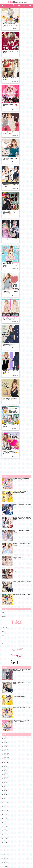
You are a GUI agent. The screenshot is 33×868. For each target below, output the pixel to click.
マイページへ (17, 850)
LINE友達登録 (16, 856)
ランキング (26, 847)
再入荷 (16, 847)
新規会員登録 (17, 853)
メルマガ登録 (17, 859)
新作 (7, 847)
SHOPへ (17, 844)
